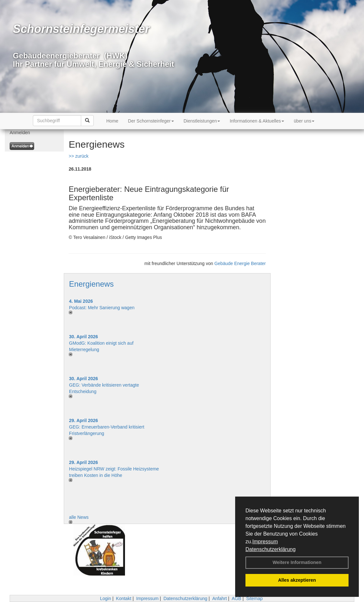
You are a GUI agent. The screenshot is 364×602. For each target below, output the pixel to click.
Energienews (91, 284)
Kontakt (124, 598)
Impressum (265, 542)
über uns (304, 121)
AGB (236, 598)
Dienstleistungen (202, 121)
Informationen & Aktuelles (257, 121)
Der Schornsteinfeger (151, 121)
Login (105, 598)
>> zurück (78, 156)
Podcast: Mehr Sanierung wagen (102, 308)
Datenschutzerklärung (271, 549)
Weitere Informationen (297, 562)
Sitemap (254, 598)
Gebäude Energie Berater (240, 263)
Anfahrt (220, 598)
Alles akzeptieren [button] (297, 580)
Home (112, 121)
